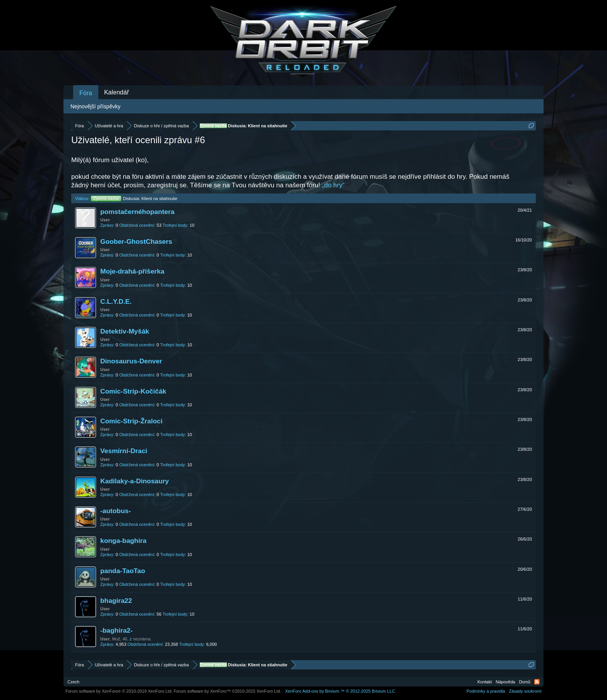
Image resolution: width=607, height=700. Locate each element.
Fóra (86, 93)
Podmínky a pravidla (486, 691)
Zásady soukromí (525, 691)
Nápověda (506, 682)
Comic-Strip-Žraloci (131, 421)
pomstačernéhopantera (137, 212)
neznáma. (142, 639)
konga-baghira (123, 541)
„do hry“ (334, 185)
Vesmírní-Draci (124, 451)
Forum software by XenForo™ (228, 691)
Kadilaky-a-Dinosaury (135, 481)
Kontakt (484, 682)
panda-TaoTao (123, 571)
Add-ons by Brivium (340, 691)
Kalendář (117, 92)
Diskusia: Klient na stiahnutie (134, 199)
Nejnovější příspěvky (95, 106)
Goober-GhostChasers (136, 241)
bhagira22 (116, 601)
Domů (525, 682)
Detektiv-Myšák (125, 331)
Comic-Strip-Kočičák (133, 391)
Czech (73, 682)
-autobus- (116, 511)
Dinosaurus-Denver (131, 361)
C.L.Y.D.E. (116, 301)
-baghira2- (117, 630)
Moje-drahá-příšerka (132, 271)
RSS (537, 682)
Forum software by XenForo (119, 691)
